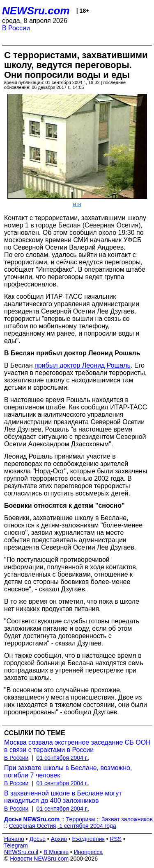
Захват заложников (127, 819)
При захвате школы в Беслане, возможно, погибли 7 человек (68, 771)
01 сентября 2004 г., (63, 758)
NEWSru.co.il (21, 852)
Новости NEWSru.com (39, 859)
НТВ (77, 205)
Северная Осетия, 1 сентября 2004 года (63, 826)
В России (16, 28)
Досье (37, 839)
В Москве (56, 852)
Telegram (16, 845)
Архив (59, 839)
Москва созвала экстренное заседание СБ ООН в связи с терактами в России (77, 746)
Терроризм (81, 819)
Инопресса (88, 852)
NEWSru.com (36, 11)
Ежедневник (88, 839)
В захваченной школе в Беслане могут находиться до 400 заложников (63, 797)
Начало (14, 839)
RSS (116, 839)
